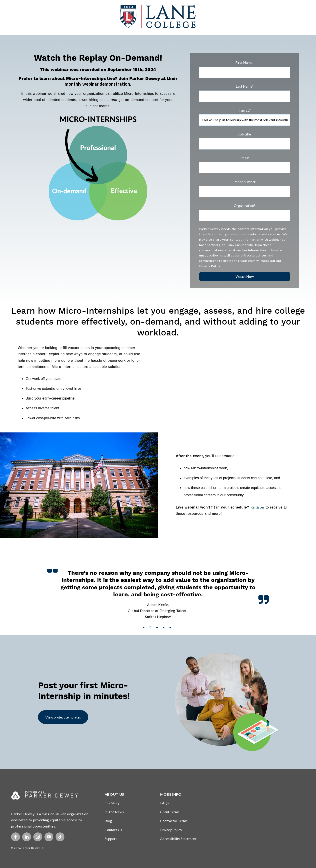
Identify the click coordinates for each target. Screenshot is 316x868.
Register (257, 507)
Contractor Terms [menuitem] (174, 821)
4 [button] (165, 622)
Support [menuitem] (111, 839)
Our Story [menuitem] (112, 803)
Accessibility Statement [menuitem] (178, 839)
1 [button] (145, 622)
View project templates (63, 717)
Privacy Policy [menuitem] (171, 830)
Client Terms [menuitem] (170, 812)
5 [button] (171, 622)
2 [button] (151, 622)
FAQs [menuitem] (165, 803)
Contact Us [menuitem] (113, 830)
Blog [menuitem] (108, 821)
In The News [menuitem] (114, 812)
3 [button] (158, 622)
